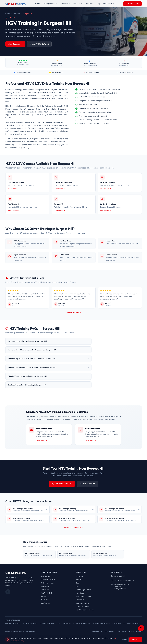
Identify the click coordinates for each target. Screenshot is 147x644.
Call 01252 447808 (39, 44)
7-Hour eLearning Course (101, 623)
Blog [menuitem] (98, 4)
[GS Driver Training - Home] (16, 4)
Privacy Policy (121, 631)
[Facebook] (8, 592)
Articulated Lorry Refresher (82, 623)
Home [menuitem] (37, 4)
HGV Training (45, 576)
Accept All (136, 640)
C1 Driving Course (47, 583)
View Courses (15, 44)
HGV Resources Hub (83, 596)
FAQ (77, 586)
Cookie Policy (110, 631)
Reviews (79, 580)
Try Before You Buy (48, 580)
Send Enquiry (88, 484)
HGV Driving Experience (131, 623)
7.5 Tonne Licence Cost (30, 623)
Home (8, 14)
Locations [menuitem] (65, 4)
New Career (80, 593)
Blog (77, 583)
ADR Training (45, 603)
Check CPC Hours (83, 606)
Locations (17, 14)
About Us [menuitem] (77, 4)
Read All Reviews (73, 313)
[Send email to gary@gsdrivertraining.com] (126, 580)
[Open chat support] (141, 628)
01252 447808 (132, 4)
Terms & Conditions (135, 631)
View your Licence (83, 603)
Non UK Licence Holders (85, 610)
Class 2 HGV (45, 586)
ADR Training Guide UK (13, 623)
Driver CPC (45, 596)
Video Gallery (117, 623)
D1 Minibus (45, 600)
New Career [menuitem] (108, 4)
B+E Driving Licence (64, 623)
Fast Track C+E (46, 593)
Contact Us (80, 600)
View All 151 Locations (73, 527)
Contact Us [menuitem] (89, 4)
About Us (79, 576)
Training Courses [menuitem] (50, 4)
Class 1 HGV (45, 590)
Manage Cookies (97, 631)
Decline (124, 640)
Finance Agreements (83, 590)
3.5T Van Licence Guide (47, 623)
